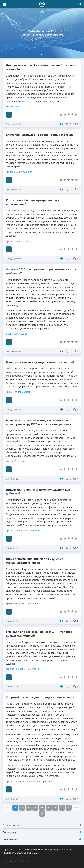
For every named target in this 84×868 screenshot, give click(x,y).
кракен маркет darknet (19, 241)
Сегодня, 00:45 (13, 409)
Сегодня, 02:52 (13, 124)
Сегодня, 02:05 (13, 259)
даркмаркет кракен (17, 334)
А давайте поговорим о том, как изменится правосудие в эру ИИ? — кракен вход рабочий (39, 422)
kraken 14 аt (13, 106)
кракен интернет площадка (22, 603)
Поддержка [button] (42, 832)
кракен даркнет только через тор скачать (30, 781)
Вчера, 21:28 (12, 799)
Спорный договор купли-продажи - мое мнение (40, 697)
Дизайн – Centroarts (16, 861)
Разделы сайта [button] (42, 825)
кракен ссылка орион (18, 392)
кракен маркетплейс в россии (23, 530)
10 (42, 814)
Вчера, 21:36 (12, 548)
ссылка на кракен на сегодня (23, 669)
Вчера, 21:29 (12, 687)
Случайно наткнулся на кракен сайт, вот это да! (40, 135)
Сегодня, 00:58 (13, 351)
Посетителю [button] (42, 839)
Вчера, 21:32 (12, 621)
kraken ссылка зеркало (19, 172)
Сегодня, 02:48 (13, 189)
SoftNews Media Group (39, 849)
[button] (42, 14)
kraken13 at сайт (15, 461)
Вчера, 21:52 (12, 479)
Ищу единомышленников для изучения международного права (35, 561)
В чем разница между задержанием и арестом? (40, 362)
